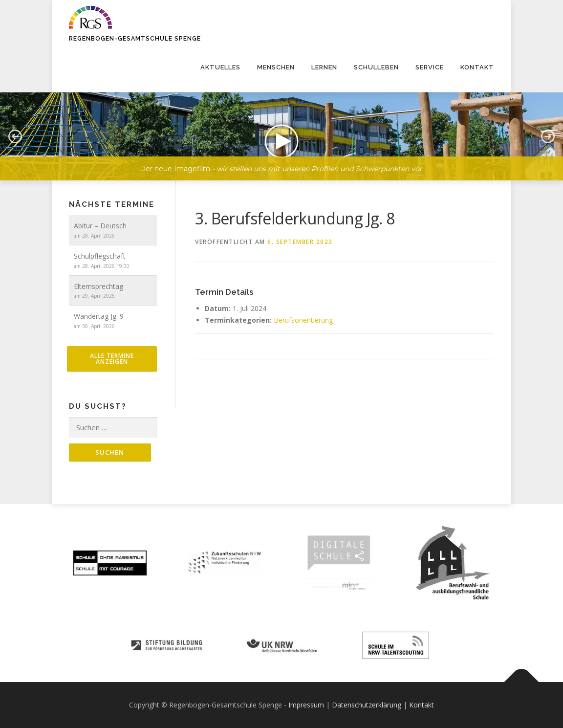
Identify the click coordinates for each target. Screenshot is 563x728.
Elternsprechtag (98, 286)
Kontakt (477, 67)
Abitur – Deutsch (100, 226)
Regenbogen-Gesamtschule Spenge (135, 39)
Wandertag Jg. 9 (99, 316)
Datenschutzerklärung (367, 705)
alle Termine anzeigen (112, 359)
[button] (281, 136)
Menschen (276, 67)
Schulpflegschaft (100, 256)
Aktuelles (220, 67)
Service (430, 67)
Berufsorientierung (303, 320)
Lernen (324, 67)
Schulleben (376, 67)
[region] (281, 129)
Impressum (306, 705)
